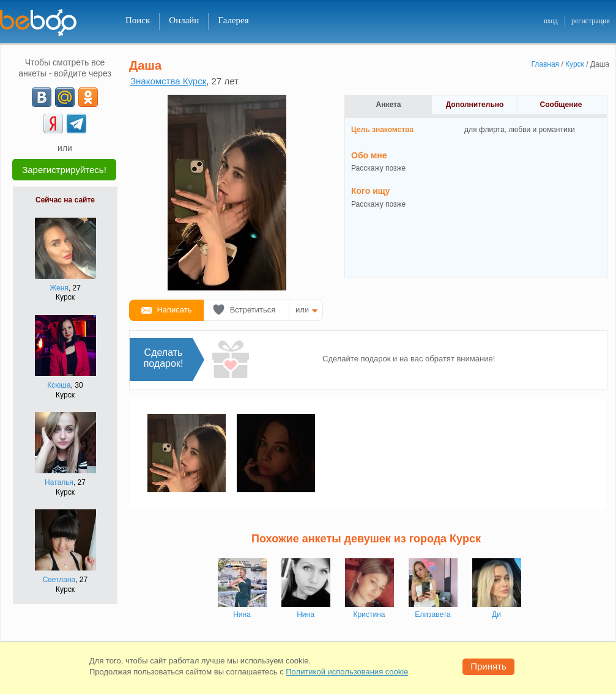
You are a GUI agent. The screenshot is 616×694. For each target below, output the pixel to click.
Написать (174, 310)
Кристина (369, 615)
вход (551, 21)
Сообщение (561, 105)
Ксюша (59, 385)
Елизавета (432, 615)
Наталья (59, 482)
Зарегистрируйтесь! (64, 170)
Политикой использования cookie (347, 672)
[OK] (88, 97)
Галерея (233, 20)
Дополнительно (475, 105)
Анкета (389, 105)
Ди (496, 615)
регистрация (591, 21)
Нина (242, 615)
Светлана (59, 580)
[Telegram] (76, 124)
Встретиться (253, 310)
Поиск (138, 20)
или (302, 310)
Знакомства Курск (168, 81)
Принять (488, 666)
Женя (59, 288)
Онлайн (184, 20)
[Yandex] (53, 124)
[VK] (42, 97)
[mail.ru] (65, 97)
